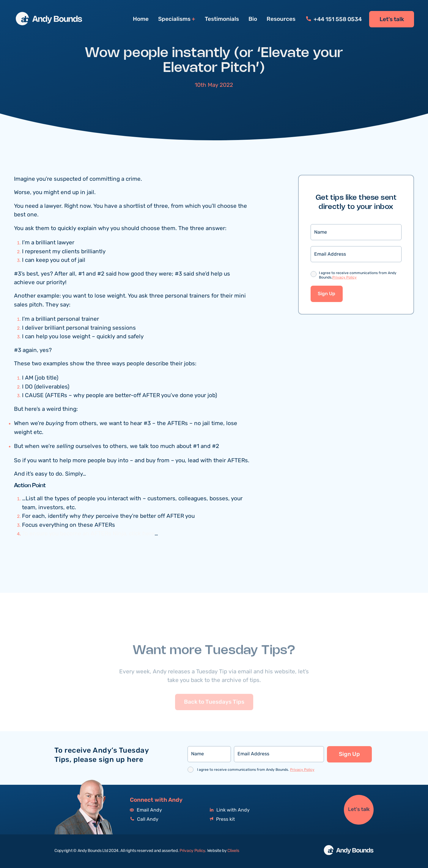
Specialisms (174, 19)
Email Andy (146, 810)
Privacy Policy (344, 278)
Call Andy (144, 819)
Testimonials (222, 19)
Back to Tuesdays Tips (214, 713)
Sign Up (326, 294)
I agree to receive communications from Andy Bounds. (358, 276)
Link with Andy (230, 810)
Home (141, 19)
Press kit (222, 819)
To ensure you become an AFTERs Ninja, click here (88, 534)
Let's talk (392, 19)
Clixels (233, 851)
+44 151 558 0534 (334, 19)
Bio (253, 19)
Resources (281, 19)
